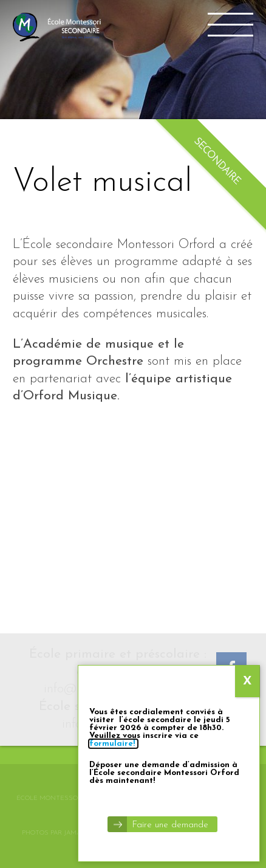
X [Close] (247, 681)
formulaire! (113, 744)
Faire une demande (170, 825)
